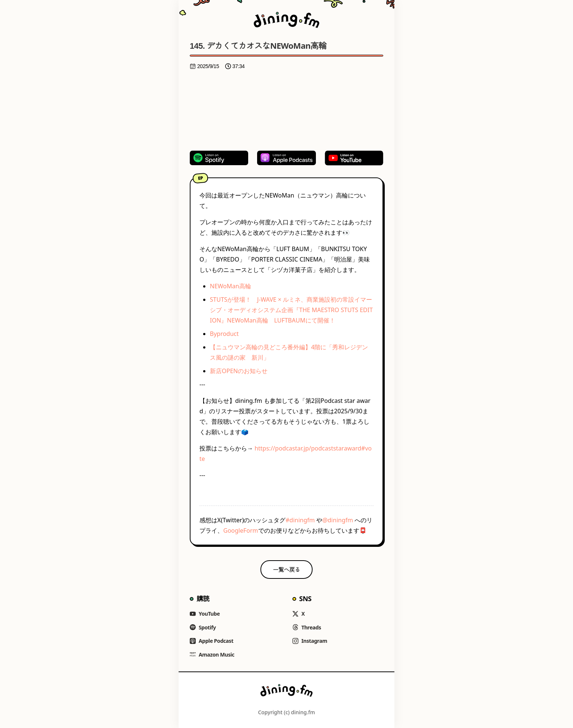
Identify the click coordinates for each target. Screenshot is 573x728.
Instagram (310, 641)
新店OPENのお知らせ (239, 371)
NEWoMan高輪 (231, 286)
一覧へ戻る (287, 570)
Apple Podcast (212, 641)
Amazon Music (212, 655)
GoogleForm (241, 530)
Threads (307, 627)
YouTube (205, 614)
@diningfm (338, 520)
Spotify (203, 627)
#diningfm (300, 520)
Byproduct (224, 334)
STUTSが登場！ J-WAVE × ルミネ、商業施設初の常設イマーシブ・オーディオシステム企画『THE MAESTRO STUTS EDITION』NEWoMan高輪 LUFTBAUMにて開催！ (291, 310)
